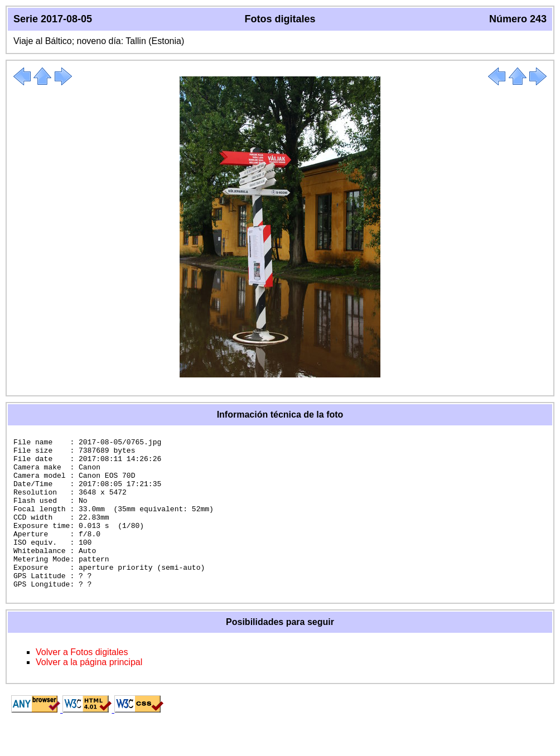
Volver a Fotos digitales (82, 682)
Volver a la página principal (89, 692)
